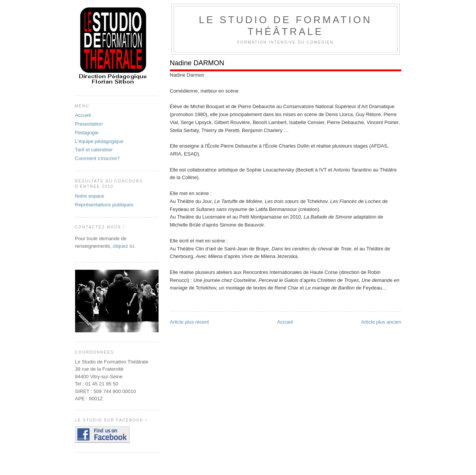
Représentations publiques (104, 205)
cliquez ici (123, 246)
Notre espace (90, 196)
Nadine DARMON (197, 63)
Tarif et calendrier (94, 150)
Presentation (89, 124)
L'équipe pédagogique (99, 141)
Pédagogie (87, 133)
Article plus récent (189, 322)
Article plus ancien (381, 322)
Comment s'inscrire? (97, 158)
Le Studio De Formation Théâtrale (285, 26)
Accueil (285, 322)
